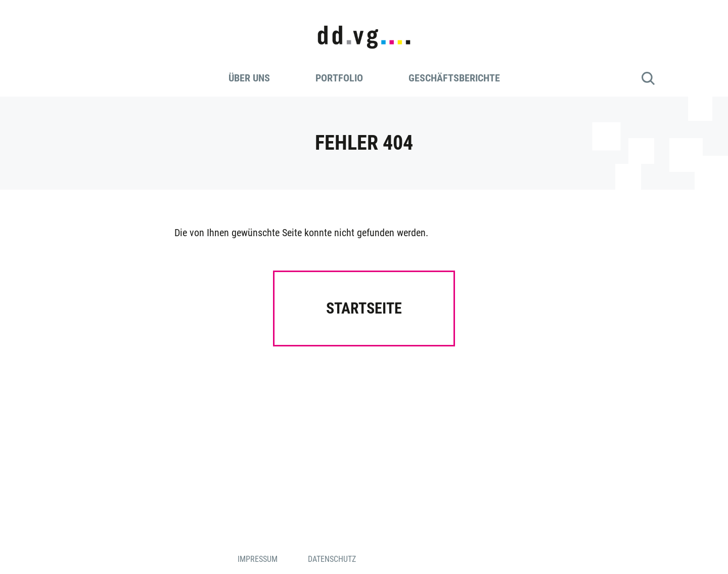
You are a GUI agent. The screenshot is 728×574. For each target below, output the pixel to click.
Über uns (249, 78)
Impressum (258, 559)
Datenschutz (332, 559)
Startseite (364, 308)
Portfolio (339, 78)
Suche (648, 78)
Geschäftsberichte (454, 78)
